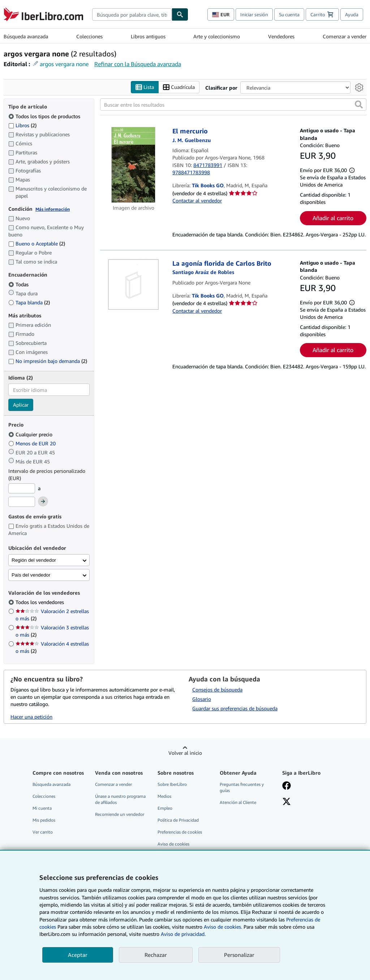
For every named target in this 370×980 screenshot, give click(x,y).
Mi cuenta (42, 808)
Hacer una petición (31, 717)
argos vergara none (64, 64)
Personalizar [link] (239, 955)
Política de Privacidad (178, 820)
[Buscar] (180, 14)
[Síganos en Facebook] (287, 786)
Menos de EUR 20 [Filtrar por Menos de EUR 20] (33, 443)
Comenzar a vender (345, 36)
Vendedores (281, 36)
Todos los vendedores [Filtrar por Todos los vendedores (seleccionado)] (40, 602)
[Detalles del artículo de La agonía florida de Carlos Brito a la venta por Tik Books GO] (133, 284)
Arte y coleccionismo (217, 36)
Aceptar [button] (78, 955)
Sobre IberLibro (172, 784)
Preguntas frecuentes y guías (242, 787)
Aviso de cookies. (223, 927)
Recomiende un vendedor (120, 814)
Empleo (165, 808)
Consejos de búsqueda (217, 690)
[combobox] (132, 14)
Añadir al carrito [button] (333, 218)
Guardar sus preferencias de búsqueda (235, 708)
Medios (164, 796)
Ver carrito (43, 832)
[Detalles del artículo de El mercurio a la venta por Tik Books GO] (133, 165)
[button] (359, 104)
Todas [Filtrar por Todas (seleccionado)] (19, 284)
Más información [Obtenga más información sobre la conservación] (53, 209)
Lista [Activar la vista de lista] (145, 87)
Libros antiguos (148, 36)
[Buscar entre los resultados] (233, 104)
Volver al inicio (185, 753)
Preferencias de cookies (180, 832)
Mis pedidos (44, 820)
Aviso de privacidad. (183, 934)
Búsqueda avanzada (26, 36)
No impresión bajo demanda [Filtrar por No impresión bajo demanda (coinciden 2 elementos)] (48, 361)
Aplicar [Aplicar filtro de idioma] (21, 405)
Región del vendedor (34, 560)
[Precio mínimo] (22, 488)
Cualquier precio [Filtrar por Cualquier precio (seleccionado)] (31, 434)
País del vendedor (31, 575)
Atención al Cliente (238, 802)
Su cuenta (289, 14)
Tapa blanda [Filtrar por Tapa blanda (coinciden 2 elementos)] (29, 302)
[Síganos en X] (287, 802)
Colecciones (89, 36)
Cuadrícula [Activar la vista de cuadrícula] (179, 87)
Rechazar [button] (156, 955)
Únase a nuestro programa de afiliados (120, 799)
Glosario (202, 699)
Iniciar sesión (254, 14)
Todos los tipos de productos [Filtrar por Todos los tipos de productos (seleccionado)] (45, 116)
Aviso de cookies (173, 844)
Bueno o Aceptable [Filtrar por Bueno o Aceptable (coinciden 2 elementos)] (37, 243)
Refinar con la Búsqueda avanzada (138, 64)
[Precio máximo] (22, 502)
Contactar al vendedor (197, 200)
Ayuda (352, 14)
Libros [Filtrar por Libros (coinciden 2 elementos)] (22, 125)
